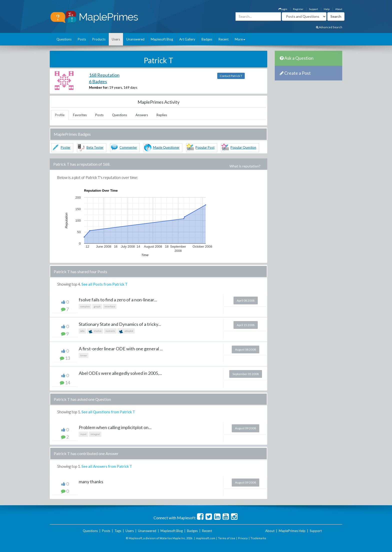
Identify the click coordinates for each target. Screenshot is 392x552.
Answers (142, 115)
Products (99, 39)
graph (97, 306)
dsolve (95, 331)
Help (327, 9)
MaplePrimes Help (292, 531)
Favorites (80, 115)
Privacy (243, 538)
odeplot (126, 331)
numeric (110, 331)
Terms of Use (227, 538)
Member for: (99, 87)
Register (298, 9)
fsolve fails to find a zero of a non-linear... (118, 300)
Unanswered (135, 39)
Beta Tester (95, 147)
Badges (207, 39)
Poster (66, 147)
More (240, 39)
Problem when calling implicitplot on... (115, 427)
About (339, 9)
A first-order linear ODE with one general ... (121, 349)
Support (313, 9)
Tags (118, 531)
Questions (64, 39)
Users (116, 39)
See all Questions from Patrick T (108, 412)
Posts (82, 39)
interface (110, 306)
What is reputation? (245, 166)
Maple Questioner (166, 147)
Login (283, 9)
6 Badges (98, 81)
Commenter (128, 147)
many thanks (91, 482)
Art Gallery (187, 39)
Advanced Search (329, 27)
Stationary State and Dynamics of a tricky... (120, 324)
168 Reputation (104, 75)
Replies (162, 115)
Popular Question (243, 147)
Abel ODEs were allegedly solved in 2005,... (120, 373)
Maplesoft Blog (162, 39)
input (83, 434)
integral (95, 434)
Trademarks (258, 538)
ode (82, 331)
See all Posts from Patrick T (104, 284)
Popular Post (205, 147)
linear (84, 355)
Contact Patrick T (231, 76)
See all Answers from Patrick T (107, 466)
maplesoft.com (206, 538)
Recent (223, 39)
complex (85, 306)
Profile (60, 115)
